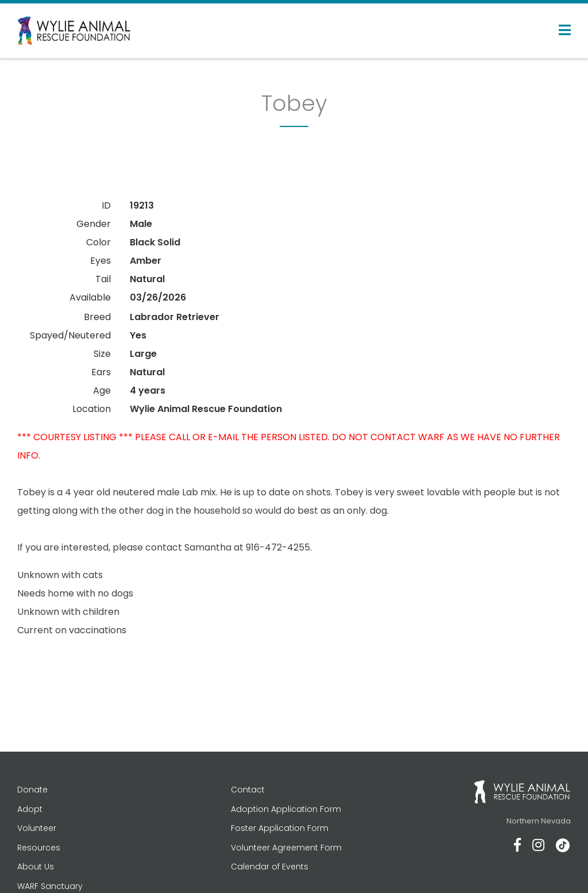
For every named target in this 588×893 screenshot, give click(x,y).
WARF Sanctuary (50, 886)
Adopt (30, 809)
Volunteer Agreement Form (286, 848)
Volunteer (37, 828)
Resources (39, 848)
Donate (32, 790)
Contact (248, 790)
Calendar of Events (270, 867)
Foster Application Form (280, 828)
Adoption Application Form (286, 809)
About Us (36, 867)
